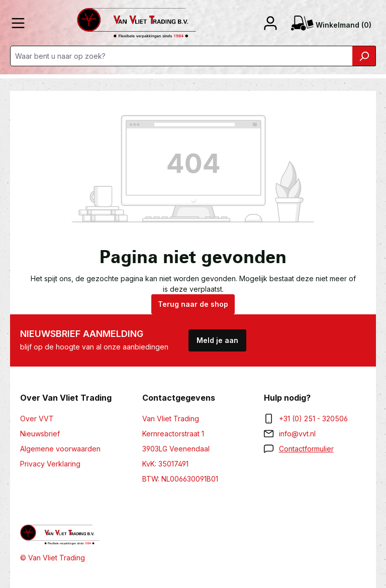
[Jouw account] (270, 23)
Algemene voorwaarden (60, 449)
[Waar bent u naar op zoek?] (181, 56)
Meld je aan (217, 340)
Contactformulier (306, 449)
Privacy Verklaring (50, 464)
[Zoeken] (364, 56)
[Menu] (18, 23)
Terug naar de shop (193, 304)
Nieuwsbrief (40, 434)
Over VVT (37, 419)
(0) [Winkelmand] (331, 25)
